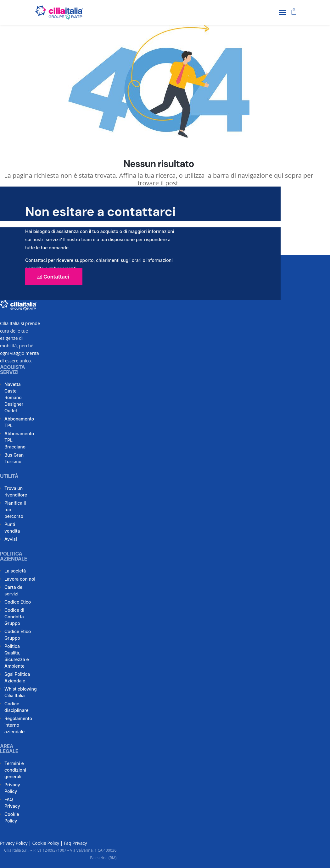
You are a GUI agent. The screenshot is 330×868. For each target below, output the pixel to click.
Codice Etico (18, 602)
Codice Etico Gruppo (18, 635)
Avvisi (11, 539)
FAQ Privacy (12, 803)
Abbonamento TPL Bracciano (19, 440)
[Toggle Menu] (282, 13)
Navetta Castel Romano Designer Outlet (14, 397)
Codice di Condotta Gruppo (14, 617)
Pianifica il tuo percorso (15, 510)
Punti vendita (12, 528)
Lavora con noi (20, 579)
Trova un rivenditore (16, 491)
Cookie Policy (12, 817)
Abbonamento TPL (19, 422)
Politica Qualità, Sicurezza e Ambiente (17, 656)
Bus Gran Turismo (14, 458)
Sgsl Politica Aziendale (17, 677)
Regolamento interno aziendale (18, 725)
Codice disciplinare (17, 707)
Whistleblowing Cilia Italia (21, 692)
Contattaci (56, 277)
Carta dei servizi (14, 590)
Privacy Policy (12, 788)
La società (15, 571)
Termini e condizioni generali (15, 770)
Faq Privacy (75, 843)
